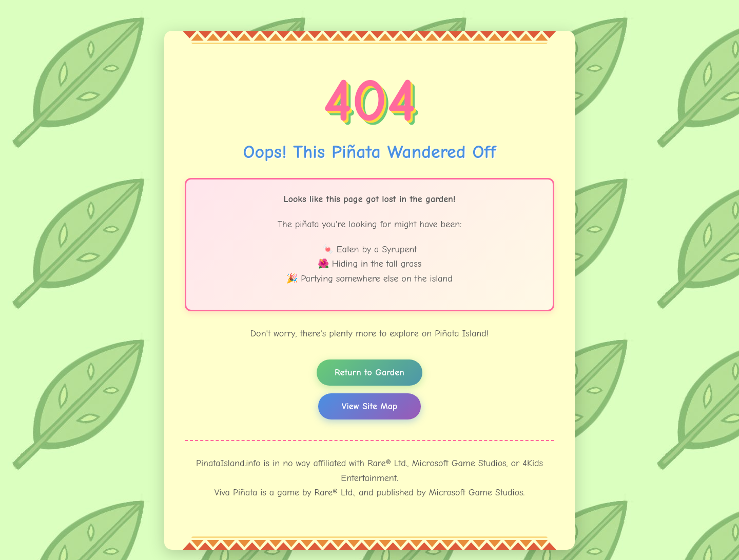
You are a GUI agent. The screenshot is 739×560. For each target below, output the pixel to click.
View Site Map (369, 406)
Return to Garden (369, 373)
